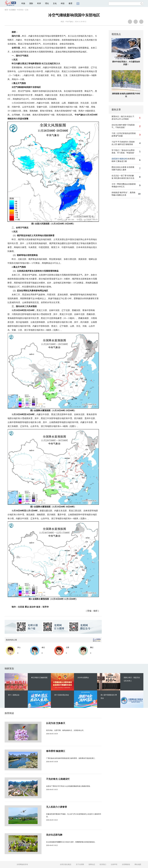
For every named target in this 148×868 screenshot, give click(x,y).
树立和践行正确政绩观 (39, 678)
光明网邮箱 (126, 864)
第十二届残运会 (14, 695)
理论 (47, 3)
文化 (55, 3)
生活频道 (12, 10)
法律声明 (114, 864)
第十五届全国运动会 (62, 695)
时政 (23, 3)
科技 (63, 3)
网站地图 (138, 864)
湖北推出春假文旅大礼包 (124, 178)
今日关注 (20, 10)
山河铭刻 (125, 119)
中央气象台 (69, 22)
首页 (6, 10)
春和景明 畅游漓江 (48, 751)
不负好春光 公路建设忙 (50, 779)
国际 (31, 3)
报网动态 (92, 864)
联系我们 (103, 864)
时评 (39, 3)
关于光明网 (80, 864)
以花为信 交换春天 (48, 723)
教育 (71, 3)
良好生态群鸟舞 (46, 835)
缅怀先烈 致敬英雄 (125, 144)
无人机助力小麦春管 (49, 807)
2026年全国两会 (83, 678)
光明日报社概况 (66, 864)
